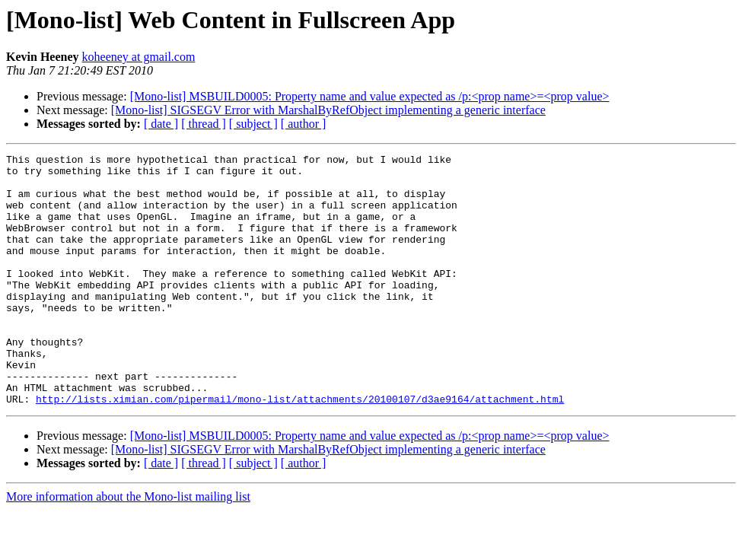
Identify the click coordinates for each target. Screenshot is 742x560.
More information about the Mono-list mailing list (128, 547)
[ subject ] (253, 124)
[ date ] (161, 124)
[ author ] (304, 124)
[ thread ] (204, 124)
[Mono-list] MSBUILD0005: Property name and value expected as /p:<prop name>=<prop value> (370, 96)
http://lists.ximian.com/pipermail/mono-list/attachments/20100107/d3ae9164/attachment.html (300, 449)
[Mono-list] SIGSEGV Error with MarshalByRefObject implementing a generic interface (328, 110)
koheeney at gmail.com (139, 57)
